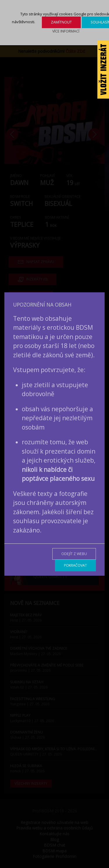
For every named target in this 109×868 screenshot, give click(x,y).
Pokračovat (75, 565)
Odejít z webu (74, 554)
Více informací (66, 31)
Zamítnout (61, 22)
